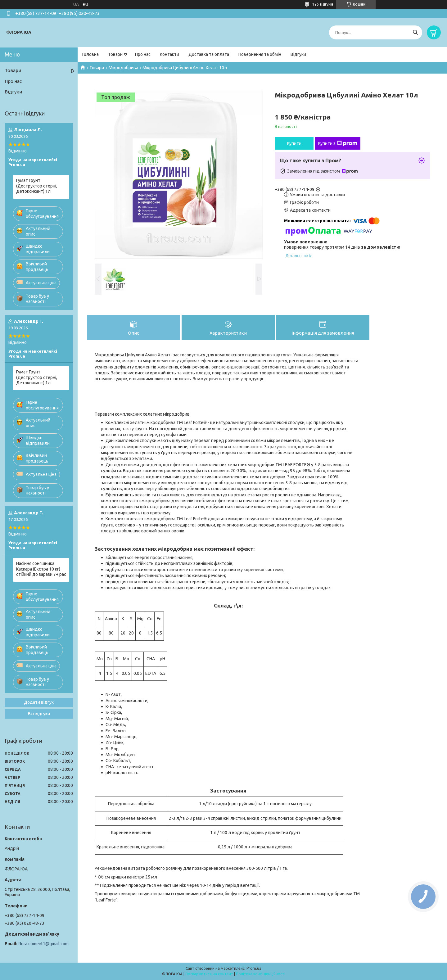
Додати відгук (39, 702)
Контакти (169, 54)
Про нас (143, 54)
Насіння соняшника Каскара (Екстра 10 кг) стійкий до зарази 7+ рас (41, 569)
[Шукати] (415, 32)
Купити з (338, 143)
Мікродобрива (123, 68)
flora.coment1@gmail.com (43, 944)
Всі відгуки (39, 714)
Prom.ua (254, 968)
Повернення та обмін (260, 54)
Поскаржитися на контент (209, 974)
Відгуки (298, 54)
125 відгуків (323, 4)
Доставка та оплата (209, 54)
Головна (90, 54)
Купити (294, 143)
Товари (115, 54)
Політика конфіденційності (261, 974)
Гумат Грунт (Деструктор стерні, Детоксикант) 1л (37, 186)
